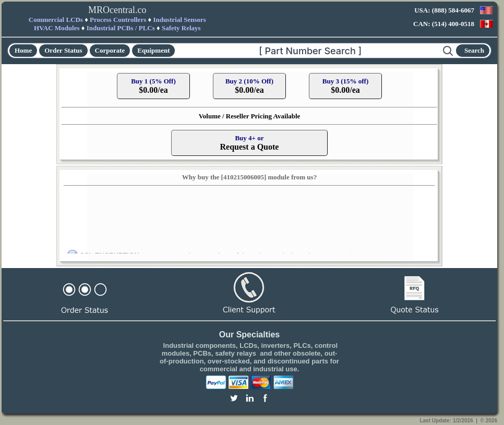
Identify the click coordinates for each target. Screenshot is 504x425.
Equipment (153, 50)
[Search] (309, 51)
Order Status (63, 50)
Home (23, 50)
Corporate (110, 50)
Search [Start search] (474, 50)
